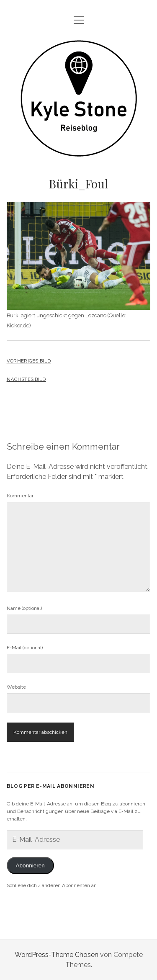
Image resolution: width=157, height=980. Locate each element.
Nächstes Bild (26, 379)
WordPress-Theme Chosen (57, 955)
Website (16, 687)
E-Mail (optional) (25, 648)
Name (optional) (24, 608)
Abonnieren (30, 866)
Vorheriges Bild (29, 361)
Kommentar (20, 496)
